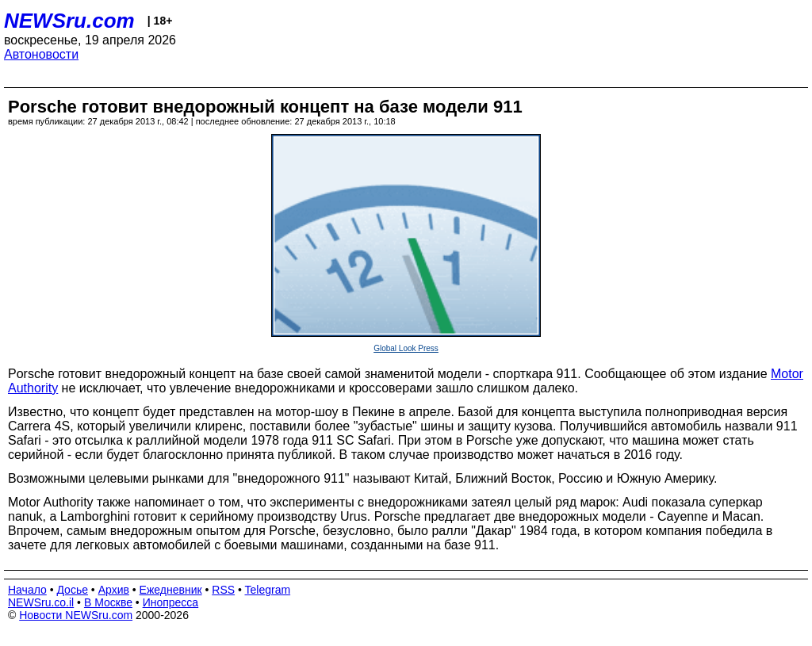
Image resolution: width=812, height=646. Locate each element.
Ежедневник (171, 590)
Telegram (268, 590)
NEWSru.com (69, 21)
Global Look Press (406, 348)
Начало (27, 590)
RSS (223, 590)
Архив (114, 590)
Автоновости (41, 54)
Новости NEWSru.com (76, 615)
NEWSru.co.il (41, 602)
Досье (72, 590)
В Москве (108, 602)
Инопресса (171, 602)
